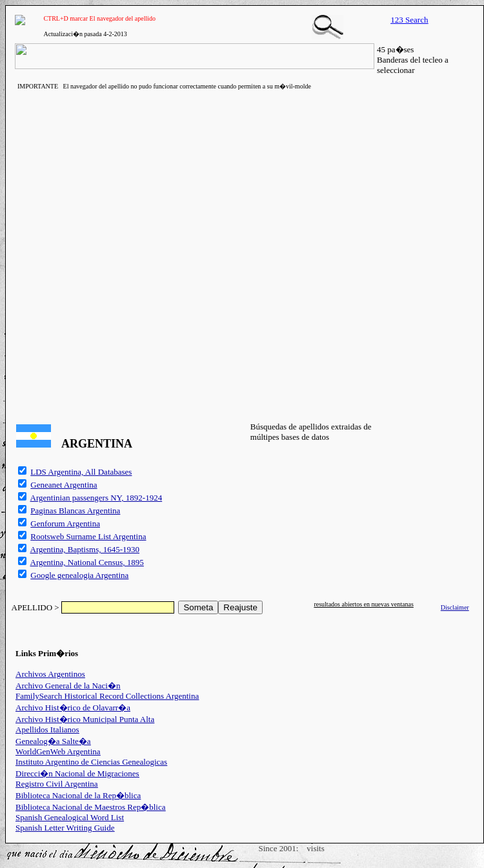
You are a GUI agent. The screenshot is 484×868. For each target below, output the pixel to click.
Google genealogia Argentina (79, 575)
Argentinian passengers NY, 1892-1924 (96, 498)
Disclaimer (455, 607)
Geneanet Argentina (64, 485)
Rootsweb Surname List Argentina (88, 536)
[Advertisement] (151, 254)
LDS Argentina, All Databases (81, 472)
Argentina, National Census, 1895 (87, 562)
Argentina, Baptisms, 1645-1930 (85, 549)
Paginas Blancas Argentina (75, 511)
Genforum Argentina (65, 523)
